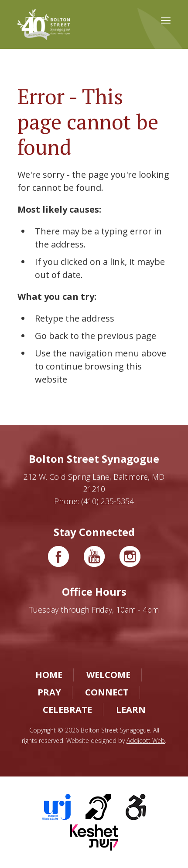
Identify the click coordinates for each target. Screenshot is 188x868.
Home (49, 675)
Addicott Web (146, 741)
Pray (49, 692)
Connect (107, 692)
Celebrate (67, 710)
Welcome (108, 675)
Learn (131, 710)
